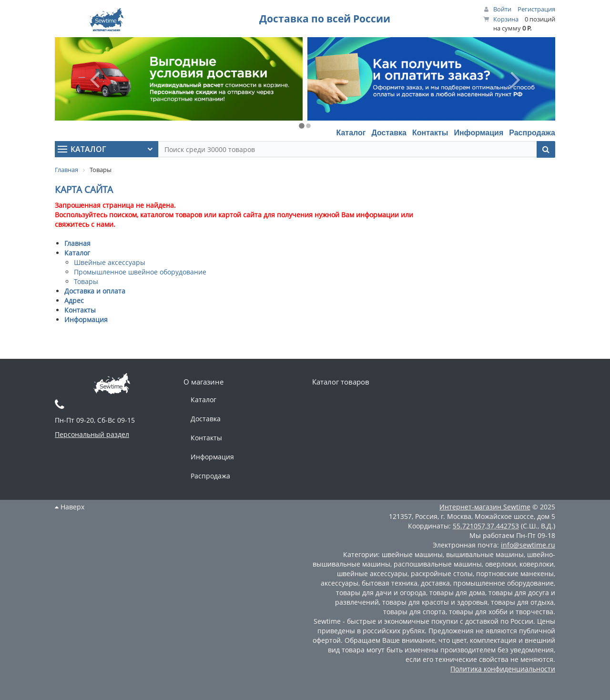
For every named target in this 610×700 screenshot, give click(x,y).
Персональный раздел (92, 434)
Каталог (351, 133)
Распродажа (532, 133)
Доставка (389, 133)
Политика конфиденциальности (503, 669)
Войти (502, 9)
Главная (77, 243)
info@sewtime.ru (528, 545)
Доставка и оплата (95, 291)
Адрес (74, 300)
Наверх (70, 507)
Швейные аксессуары (110, 262)
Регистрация (536, 9)
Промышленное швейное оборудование (140, 272)
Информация (478, 133)
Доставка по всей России (325, 19)
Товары (86, 281)
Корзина (506, 19)
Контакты (430, 133)
